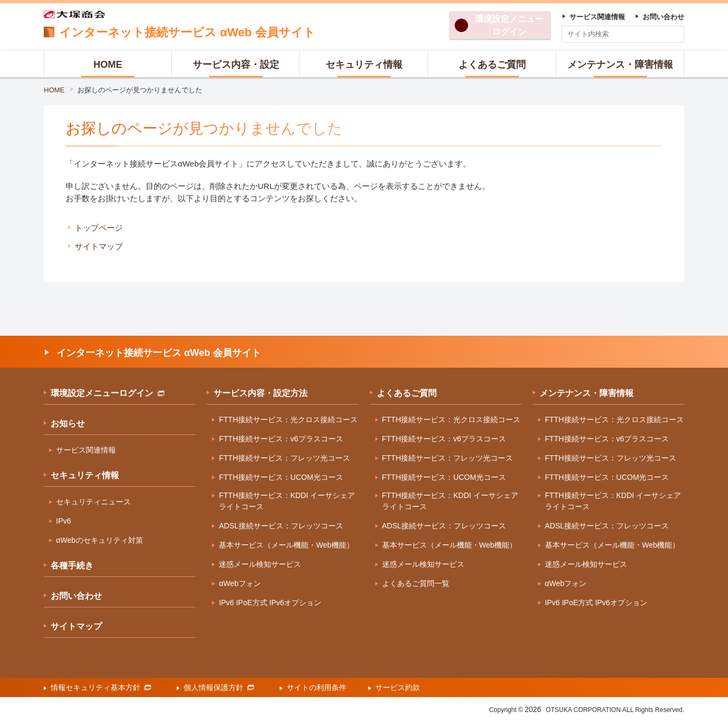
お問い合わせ (76, 596)
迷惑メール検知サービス (260, 564)
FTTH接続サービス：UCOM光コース (281, 477)
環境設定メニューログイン (108, 393)
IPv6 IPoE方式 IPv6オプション (270, 603)
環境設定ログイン (509, 25)
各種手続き (72, 565)
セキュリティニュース (93, 502)
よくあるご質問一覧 (416, 583)
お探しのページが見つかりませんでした (140, 90)
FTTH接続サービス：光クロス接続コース (288, 420)
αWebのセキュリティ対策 (100, 540)
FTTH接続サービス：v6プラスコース (281, 439)
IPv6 (64, 521)
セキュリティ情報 (85, 475)
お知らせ (68, 424)
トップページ (99, 228)
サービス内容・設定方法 (260, 393)
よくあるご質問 (407, 393)
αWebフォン (240, 583)
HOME (54, 90)
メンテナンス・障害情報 (587, 393)
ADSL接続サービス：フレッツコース (281, 526)
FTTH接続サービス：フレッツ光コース (284, 458)
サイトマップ (99, 246)
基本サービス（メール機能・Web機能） (286, 545)
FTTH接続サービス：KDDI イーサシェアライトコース (287, 501)
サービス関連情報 (86, 450)
